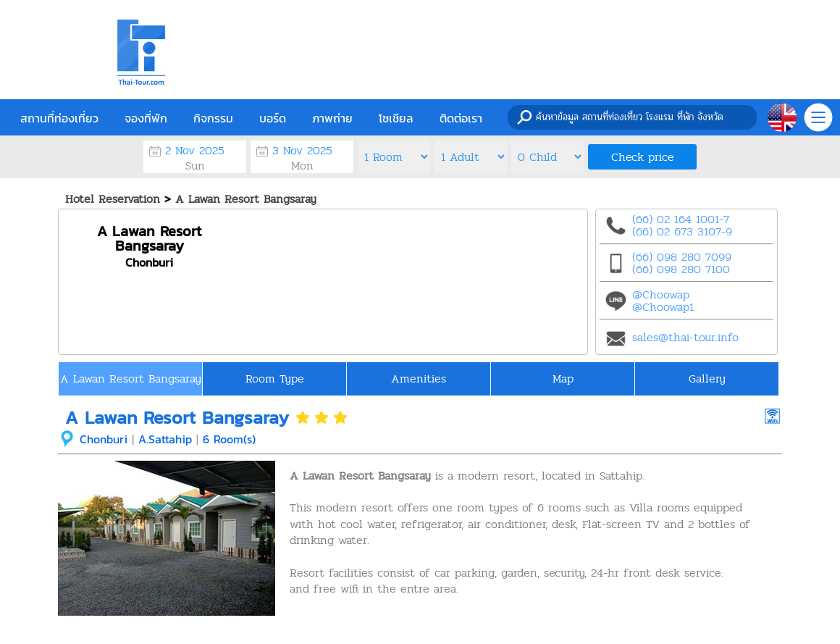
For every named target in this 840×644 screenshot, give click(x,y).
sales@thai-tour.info (685, 337)
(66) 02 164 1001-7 (681, 219)
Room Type (275, 379)
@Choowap (661, 294)
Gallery (707, 379)
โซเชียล (396, 118)
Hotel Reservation (113, 199)
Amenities (419, 379)
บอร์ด (273, 118)
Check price (643, 157)
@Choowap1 (663, 307)
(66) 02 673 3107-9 (682, 231)
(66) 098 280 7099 (682, 257)
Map (563, 379)
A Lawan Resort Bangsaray (246, 199)
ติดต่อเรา (461, 118)
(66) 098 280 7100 (681, 269)
